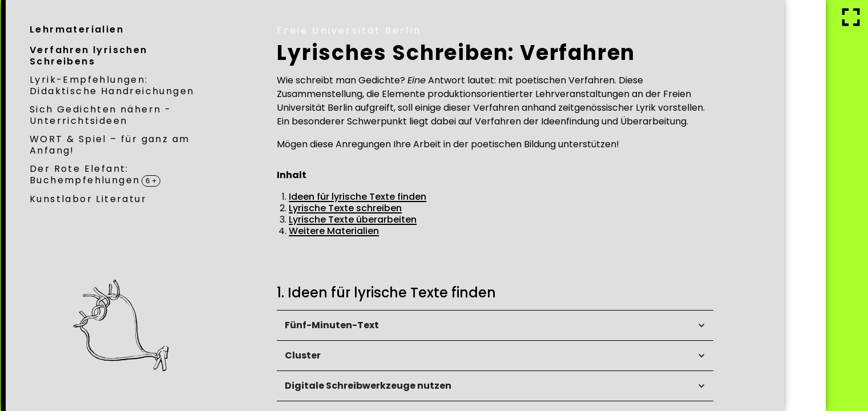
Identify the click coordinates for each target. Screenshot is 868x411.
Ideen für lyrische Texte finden (442, 197)
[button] (580, 325)
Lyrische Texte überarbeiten (437, 219)
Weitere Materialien (418, 231)
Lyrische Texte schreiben (430, 208)
